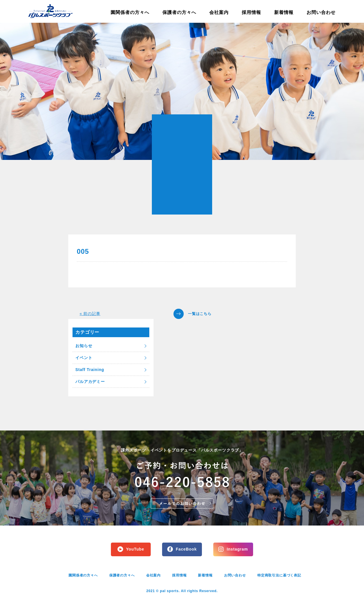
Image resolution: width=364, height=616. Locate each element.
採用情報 (251, 12)
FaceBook (186, 549)
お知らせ (84, 346)
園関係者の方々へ (130, 12)
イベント (84, 358)
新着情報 (284, 12)
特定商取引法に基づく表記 (279, 575)
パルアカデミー (90, 382)
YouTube (135, 549)
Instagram (237, 549)
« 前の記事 (90, 314)
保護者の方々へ (179, 12)
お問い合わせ (321, 12)
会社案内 (219, 12)
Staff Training (90, 370)
